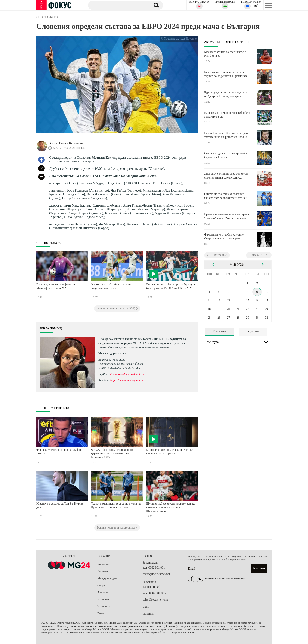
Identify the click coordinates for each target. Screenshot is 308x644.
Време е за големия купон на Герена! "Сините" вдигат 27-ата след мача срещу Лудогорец (227, 216)
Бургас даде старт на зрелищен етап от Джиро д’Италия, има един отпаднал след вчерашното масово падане (226, 95)
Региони (103, 571)
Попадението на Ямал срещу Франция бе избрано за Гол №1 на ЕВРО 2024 (170, 286)
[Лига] (238, 342)
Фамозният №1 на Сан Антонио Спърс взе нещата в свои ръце (224, 237)
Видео (101, 614)
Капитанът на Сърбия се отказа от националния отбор (113, 286)
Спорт (101, 585)
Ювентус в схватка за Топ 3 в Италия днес (60, 506)
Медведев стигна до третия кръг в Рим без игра (225, 54)
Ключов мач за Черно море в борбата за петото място (227, 115)
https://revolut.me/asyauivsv (126, 380)
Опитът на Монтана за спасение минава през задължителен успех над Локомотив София (227, 196)
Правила (148, 614)
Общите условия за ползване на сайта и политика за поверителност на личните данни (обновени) (117, 626)
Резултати (253, 331)
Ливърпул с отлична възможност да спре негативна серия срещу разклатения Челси (226, 176)
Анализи (103, 592)
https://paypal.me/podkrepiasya (127, 374)
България (103, 564)
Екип (146, 607)
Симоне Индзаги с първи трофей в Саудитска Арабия (226, 155)
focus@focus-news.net (156, 574)
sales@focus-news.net (156, 600)
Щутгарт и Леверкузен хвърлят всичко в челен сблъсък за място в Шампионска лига (171, 507)
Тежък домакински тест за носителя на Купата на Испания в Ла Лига (116, 506)
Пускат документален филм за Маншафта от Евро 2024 (56, 286)
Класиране (219, 331)
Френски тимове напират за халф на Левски (59, 452)
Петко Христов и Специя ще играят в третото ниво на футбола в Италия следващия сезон (227, 135)
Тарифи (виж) (151, 587)
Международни (107, 578)
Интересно (104, 606)
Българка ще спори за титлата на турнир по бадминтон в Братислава (226, 74)
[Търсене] (117, 5)
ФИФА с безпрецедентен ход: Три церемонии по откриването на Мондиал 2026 (113, 453)
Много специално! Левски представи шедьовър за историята (170, 452)
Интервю (103, 599)
